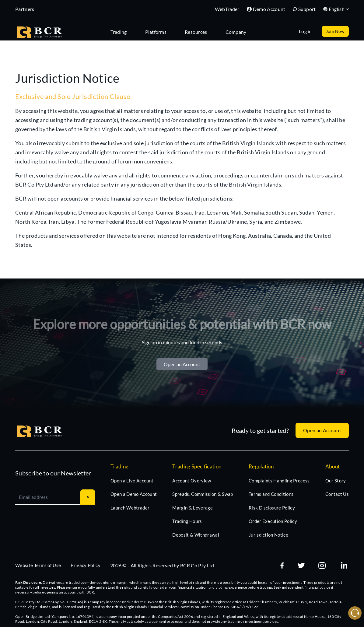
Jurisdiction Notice (268, 535)
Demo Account (266, 9)
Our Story (336, 481)
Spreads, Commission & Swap (203, 494)
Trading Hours (187, 521)
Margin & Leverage (192, 508)
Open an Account (182, 364)
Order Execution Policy (273, 521)
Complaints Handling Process (279, 481)
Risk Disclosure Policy (272, 508)
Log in (305, 31)
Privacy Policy (85, 565)
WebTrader (227, 9)
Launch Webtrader (130, 508)
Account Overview (192, 481)
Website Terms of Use (38, 565)
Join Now (335, 31)
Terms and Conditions (271, 494)
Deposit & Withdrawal (196, 535)
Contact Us (337, 494)
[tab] (122, 31)
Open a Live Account (132, 481)
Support (304, 9)
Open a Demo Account (134, 494)
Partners (25, 9)
